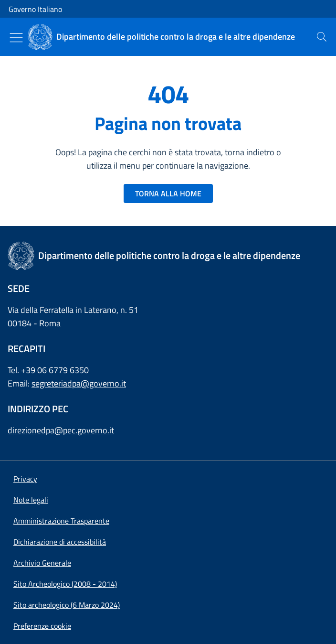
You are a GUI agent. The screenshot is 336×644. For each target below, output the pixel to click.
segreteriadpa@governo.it (79, 383)
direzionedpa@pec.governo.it (61, 430)
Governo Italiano (35, 9)
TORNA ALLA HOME (168, 193)
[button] (42, 626)
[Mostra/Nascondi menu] (16, 38)
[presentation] (322, 37)
